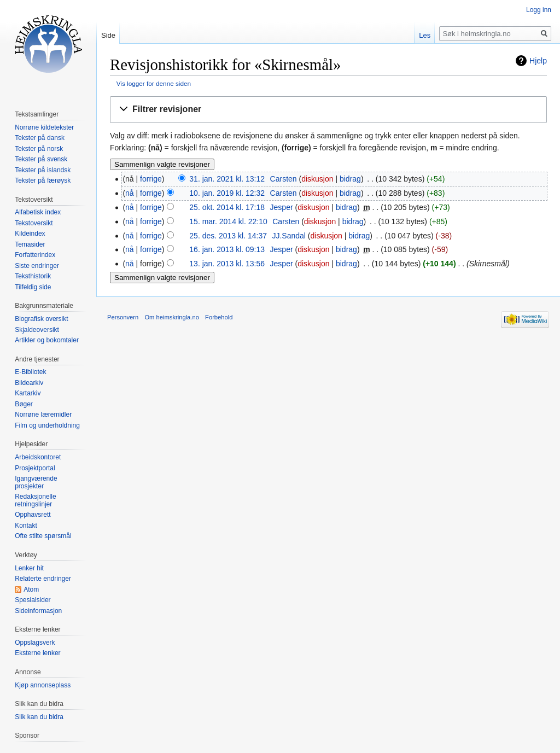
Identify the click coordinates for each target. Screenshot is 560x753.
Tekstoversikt (34, 223)
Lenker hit (29, 568)
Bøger (24, 404)
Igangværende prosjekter (36, 482)
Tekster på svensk (41, 159)
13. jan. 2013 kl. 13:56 (227, 264)
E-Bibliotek (30, 372)
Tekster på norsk (39, 149)
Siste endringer (37, 266)
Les (425, 35)
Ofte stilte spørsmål (43, 536)
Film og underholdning (47, 425)
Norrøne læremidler (43, 415)
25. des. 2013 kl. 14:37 (228, 236)
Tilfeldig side (33, 287)
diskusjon (317, 179)
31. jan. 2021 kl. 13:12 (227, 179)
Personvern (123, 317)
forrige (151, 179)
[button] (328, 110)
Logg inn (539, 10)
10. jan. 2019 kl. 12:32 (227, 193)
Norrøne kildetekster (44, 127)
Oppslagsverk (35, 643)
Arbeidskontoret (38, 457)
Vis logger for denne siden (154, 83)
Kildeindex (30, 234)
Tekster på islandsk (43, 170)
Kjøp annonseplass (43, 685)
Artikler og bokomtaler (47, 340)
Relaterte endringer (43, 579)
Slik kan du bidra (39, 717)
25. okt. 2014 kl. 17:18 (227, 207)
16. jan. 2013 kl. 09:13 (227, 249)
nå (130, 193)
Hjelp (538, 61)
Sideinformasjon (38, 611)
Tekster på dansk (40, 138)
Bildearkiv (29, 383)
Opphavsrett (33, 515)
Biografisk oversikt (41, 319)
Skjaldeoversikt (37, 330)
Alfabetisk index (38, 212)
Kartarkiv (28, 393)
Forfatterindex (35, 255)
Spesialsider (33, 600)
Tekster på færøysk (43, 180)
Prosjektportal (35, 468)
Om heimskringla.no (171, 317)
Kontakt (26, 526)
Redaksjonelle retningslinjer (35, 500)
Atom (31, 589)
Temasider (30, 244)
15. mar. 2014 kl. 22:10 (228, 221)
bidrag (350, 179)
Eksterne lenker (37, 653)
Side (108, 35)
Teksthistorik (33, 276)
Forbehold (219, 317)
